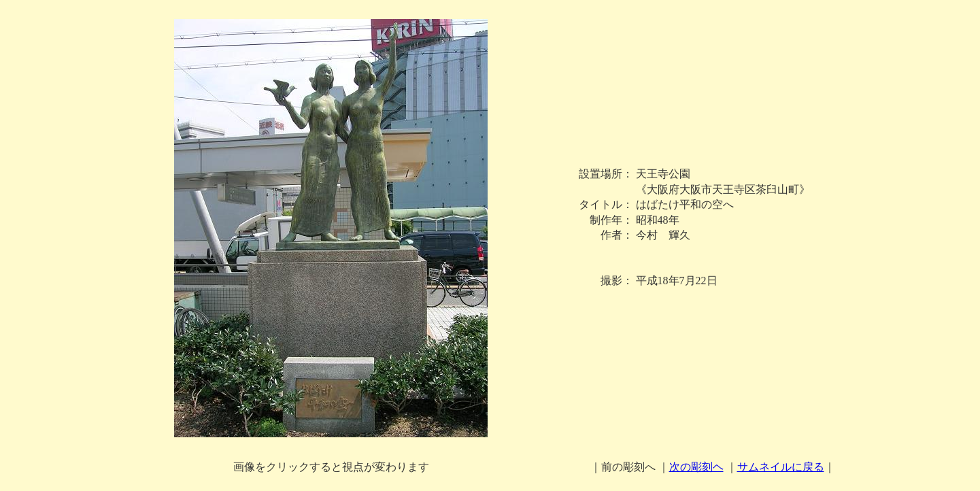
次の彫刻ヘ (696, 467)
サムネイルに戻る (781, 467)
